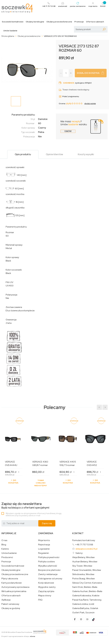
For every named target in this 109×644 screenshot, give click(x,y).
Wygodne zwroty (47, 587)
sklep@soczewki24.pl (86, 549)
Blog (4, 545)
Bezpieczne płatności (49, 570)
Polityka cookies (47, 562)
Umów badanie (10, 31)
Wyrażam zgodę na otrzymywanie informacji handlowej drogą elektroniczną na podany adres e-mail (33, 514)
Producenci (7, 557)
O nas (4, 540)
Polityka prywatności (49, 557)
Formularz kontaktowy (84, 540)
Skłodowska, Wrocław (83, 574)
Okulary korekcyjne (35, 22)
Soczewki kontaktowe (13, 22)
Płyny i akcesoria (10, 579)
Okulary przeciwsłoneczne (59, 22)
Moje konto (44, 540)
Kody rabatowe (46, 583)
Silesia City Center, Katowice (87, 583)
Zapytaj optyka (46, 591)
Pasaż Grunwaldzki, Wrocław (87, 570)
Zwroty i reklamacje (48, 574)
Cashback (69, 83)
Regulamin (44, 553)
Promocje (79, 22)
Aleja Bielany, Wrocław (83, 557)
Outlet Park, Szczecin (83, 613)
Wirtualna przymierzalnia (14, 591)
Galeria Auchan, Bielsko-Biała (87, 591)
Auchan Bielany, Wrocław (85, 562)
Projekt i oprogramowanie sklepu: (18, 636)
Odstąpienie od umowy (50, 579)
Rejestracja (44, 545)
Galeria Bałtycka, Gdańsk (85, 608)
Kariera (5, 549)
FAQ (40, 600)
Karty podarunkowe (12, 583)
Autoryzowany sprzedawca (15, 587)
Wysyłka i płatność (48, 566)
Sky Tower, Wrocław (82, 566)
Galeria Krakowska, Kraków (86, 596)
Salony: (79, 553)
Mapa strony (45, 596)
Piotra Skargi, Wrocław (83, 579)
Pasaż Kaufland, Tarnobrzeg (87, 600)
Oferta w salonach (95, 22)
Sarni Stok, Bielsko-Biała (85, 587)
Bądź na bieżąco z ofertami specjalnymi (25, 506)
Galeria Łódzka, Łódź (83, 604)
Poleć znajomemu (69, 96)
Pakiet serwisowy (10, 604)
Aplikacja (6, 600)
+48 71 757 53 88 (84, 545)
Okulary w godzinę (11, 608)
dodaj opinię (90, 103)
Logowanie (44, 549)
